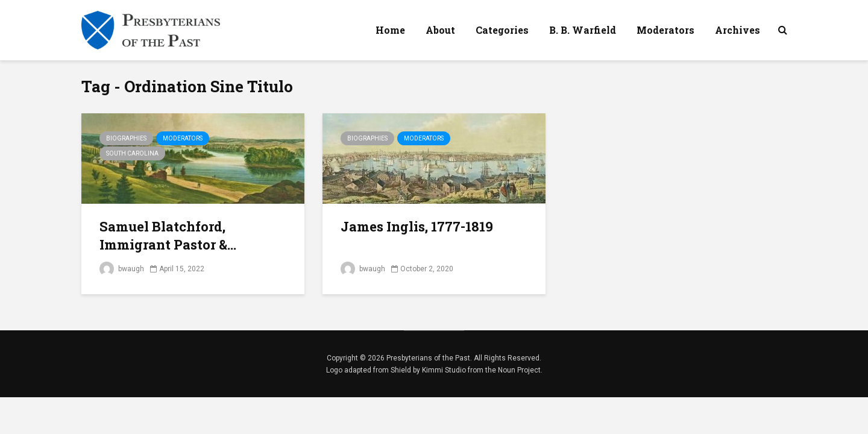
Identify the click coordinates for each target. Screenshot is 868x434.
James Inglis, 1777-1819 (417, 226)
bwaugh (122, 269)
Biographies (126, 138)
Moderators (665, 30)
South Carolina (132, 153)
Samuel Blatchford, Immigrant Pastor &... (168, 235)
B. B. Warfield (583, 30)
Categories (502, 30)
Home (390, 30)
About (440, 30)
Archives (737, 30)
